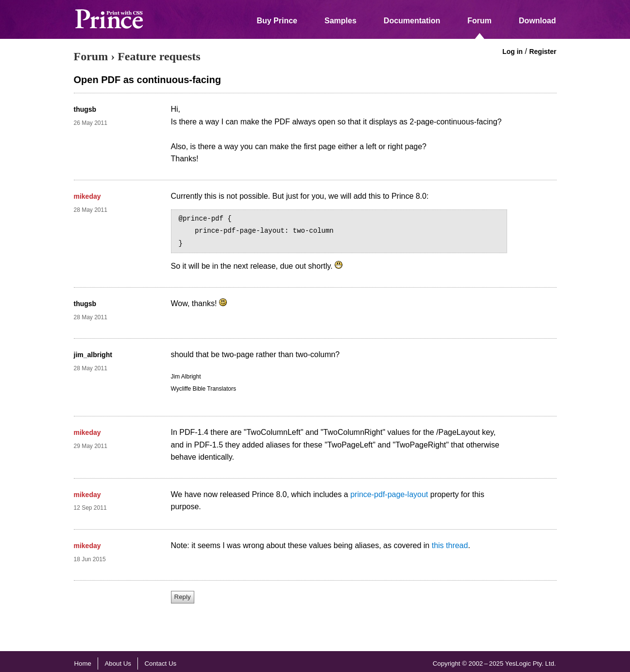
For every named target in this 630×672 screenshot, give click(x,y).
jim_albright (93, 355)
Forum (479, 21)
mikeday (87, 196)
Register (543, 52)
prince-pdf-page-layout (389, 494)
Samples (341, 21)
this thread (450, 545)
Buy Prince (277, 21)
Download (537, 21)
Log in (512, 52)
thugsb (85, 109)
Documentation (412, 21)
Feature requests (159, 56)
